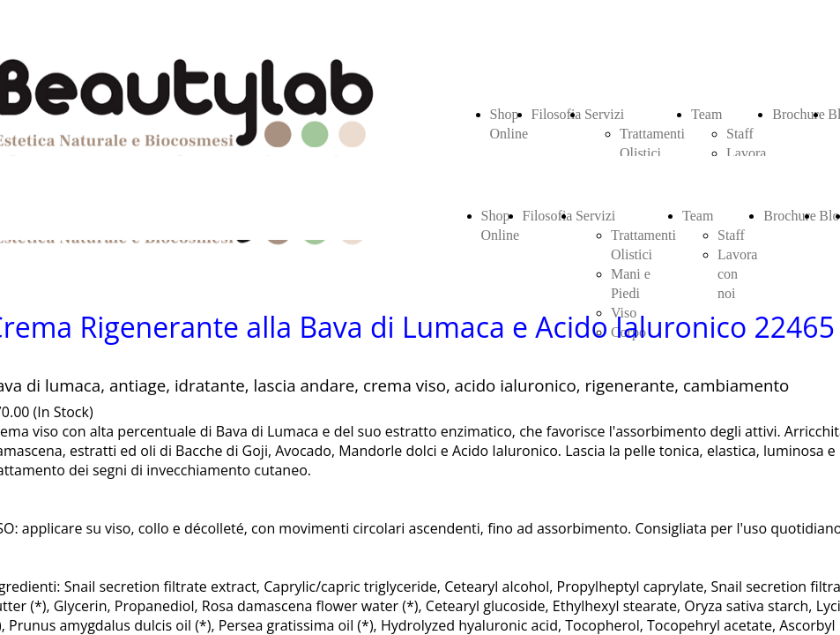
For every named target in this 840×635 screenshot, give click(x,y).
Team (706, 114)
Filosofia (557, 114)
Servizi (604, 114)
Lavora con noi (737, 274)
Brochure (799, 114)
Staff (740, 134)
